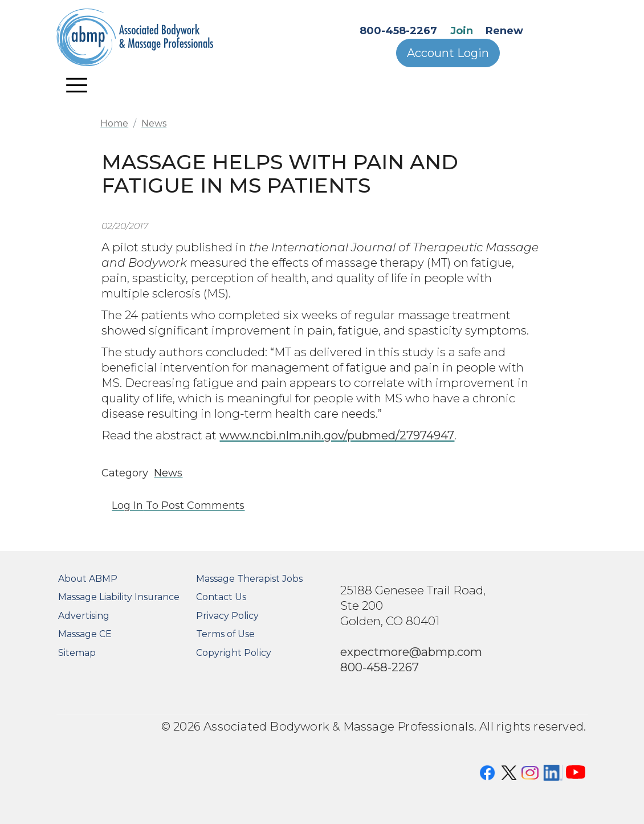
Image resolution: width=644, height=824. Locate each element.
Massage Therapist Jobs (249, 579)
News (154, 123)
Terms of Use (225, 634)
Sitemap (77, 653)
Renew (504, 31)
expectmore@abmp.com (411, 652)
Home (114, 123)
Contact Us (221, 597)
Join (462, 31)
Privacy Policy (227, 616)
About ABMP (88, 579)
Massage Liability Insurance (119, 597)
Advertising (84, 616)
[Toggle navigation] (77, 85)
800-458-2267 (398, 31)
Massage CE (85, 634)
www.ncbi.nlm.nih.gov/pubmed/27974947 (337, 435)
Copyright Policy (234, 653)
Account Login (448, 53)
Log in (127, 505)
